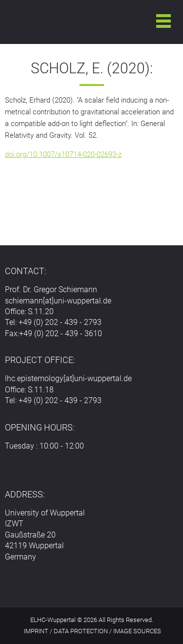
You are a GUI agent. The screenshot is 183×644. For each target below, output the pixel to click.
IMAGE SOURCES (137, 631)
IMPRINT (36, 631)
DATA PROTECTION (81, 631)
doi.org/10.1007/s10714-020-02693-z (63, 154)
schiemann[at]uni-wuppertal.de (58, 301)
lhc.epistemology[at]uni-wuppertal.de (68, 378)
